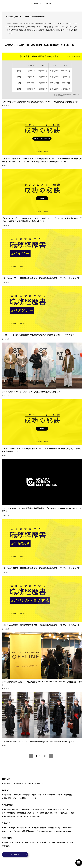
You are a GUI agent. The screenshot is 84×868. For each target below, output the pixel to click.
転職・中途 (37, 795)
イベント (33, 798)
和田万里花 (16, 842)
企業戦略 (23, 798)
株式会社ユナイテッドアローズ (34, 810)
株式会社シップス (67, 813)
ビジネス (30, 783)
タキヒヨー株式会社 (33, 816)
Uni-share (68, 828)
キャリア (40, 783)
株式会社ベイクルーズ (12, 810)
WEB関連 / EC (50, 795)
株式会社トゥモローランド (28, 813)
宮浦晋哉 (7, 846)
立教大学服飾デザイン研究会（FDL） (47, 828)
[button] (79, 863)
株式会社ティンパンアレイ (59, 810)
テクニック (8, 795)
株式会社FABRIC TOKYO (13, 816)
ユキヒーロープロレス (12, 831)
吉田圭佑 (35, 842)
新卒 (60, 795)
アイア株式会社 (9, 813)
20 (45, 756)
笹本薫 (44, 842)
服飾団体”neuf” (29, 831)
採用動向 (69, 795)
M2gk (13, 828)
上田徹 (52, 842)
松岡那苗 (62, 842)
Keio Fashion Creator (64, 831)
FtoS (5, 828)
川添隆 (26, 842)
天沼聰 (71, 842)
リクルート (8, 783)
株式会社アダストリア (49, 813)
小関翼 (6, 842)
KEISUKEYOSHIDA (45, 831)
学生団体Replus (24, 828)
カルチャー (19, 783)
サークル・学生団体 (22, 795)
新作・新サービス (10, 798)
